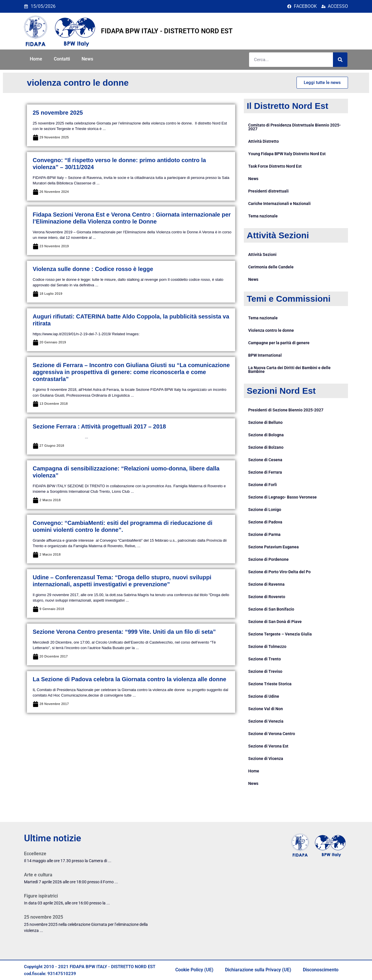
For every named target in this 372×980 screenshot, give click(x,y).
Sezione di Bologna (266, 435)
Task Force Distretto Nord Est (275, 166)
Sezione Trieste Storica (270, 684)
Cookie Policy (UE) (194, 970)
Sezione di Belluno (265, 422)
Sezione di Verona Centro (272, 734)
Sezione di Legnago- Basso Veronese (282, 497)
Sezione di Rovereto (267, 597)
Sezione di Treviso (265, 671)
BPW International (265, 355)
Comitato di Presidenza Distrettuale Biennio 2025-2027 (294, 127)
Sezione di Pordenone (268, 559)
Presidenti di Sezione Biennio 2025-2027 (286, 410)
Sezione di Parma (264, 534)
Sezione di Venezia (266, 721)
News (87, 59)
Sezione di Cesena (265, 460)
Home (36, 59)
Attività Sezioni (262, 254)
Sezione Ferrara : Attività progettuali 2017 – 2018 (99, 426)
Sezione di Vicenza (266, 759)
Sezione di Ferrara (265, 472)
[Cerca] (340, 60)
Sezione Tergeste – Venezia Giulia (280, 634)
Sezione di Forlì (263, 485)
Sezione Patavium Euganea (274, 547)
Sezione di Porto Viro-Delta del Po (279, 572)
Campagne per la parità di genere (279, 343)
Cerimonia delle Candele (271, 267)
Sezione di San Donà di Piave (275, 622)
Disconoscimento (321, 970)
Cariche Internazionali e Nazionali (279, 204)
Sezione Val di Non (266, 709)
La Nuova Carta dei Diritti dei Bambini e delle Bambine (289, 370)
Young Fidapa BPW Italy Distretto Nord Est (287, 154)
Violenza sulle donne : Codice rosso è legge (93, 269)
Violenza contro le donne (271, 330)
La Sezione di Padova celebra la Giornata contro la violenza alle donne (129, 679)
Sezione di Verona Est (268, 746)
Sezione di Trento (265, 659)
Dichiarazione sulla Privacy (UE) (258, 970)
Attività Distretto (264, 141)
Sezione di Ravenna (266, 584)
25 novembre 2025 (58, 113)
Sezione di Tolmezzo (267, 646)
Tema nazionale (263, 216)
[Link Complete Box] (90, 859)
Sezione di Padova (265, 522)
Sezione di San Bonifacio (271, 609)
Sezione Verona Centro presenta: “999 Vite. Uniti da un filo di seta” (124, 632)
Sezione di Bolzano (266, 447)
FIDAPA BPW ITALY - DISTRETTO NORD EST (167, 31)
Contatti (62, 59)
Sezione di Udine (264, 696)
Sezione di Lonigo (265, 510)
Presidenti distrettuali (268, 191)
